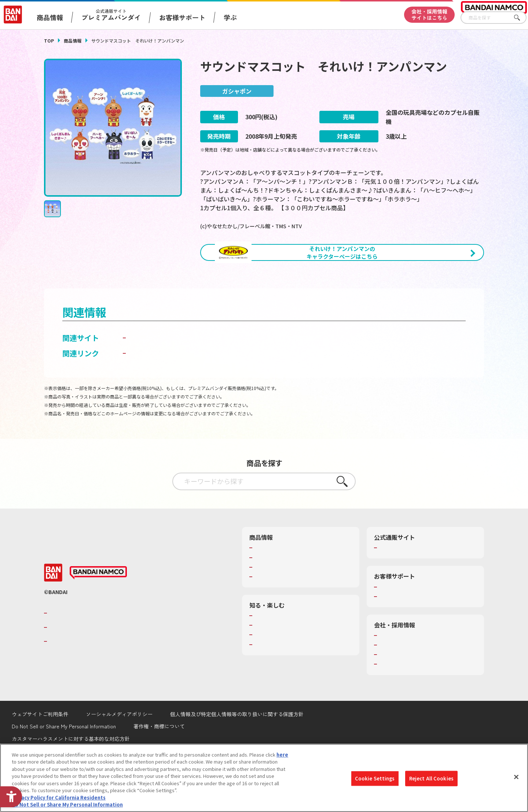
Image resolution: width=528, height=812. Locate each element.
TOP (49, 41)
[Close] (516, 777)
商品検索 (264, 586)
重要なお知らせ (396, 635)
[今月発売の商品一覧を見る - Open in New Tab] (416, 293)
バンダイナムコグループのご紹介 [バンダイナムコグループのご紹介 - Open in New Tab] (93, 652)
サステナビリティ (398, 693)
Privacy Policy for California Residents (59, 798)
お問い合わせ (393, 703)
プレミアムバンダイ (401, 586)
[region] (264, 778)
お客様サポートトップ (403, 625)
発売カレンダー (271, 596)
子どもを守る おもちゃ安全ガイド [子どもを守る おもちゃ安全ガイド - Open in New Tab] (184, 392)
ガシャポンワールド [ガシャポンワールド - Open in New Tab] (161, 376)
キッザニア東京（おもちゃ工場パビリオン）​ (302, 673)
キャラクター (269, 606)
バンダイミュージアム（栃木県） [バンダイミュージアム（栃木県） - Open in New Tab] (290, 683)
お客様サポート (182, 17)
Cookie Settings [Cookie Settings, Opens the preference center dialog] (375, 778)
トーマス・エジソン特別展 (283, 664)
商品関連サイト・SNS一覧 (283, 615)
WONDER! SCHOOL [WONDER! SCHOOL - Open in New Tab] (275, 654)
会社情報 (389, 674)
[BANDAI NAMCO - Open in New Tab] (98, 611)
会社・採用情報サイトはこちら (429, 14)
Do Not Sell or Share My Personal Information (67, 804)
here (282, 755)
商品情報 (73, 41)
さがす (521, 18)
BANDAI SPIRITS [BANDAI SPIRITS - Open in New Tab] (71, 680)
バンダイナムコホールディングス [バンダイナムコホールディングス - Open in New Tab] (93, 666)
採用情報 (389, 684)
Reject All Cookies (431, 778)
